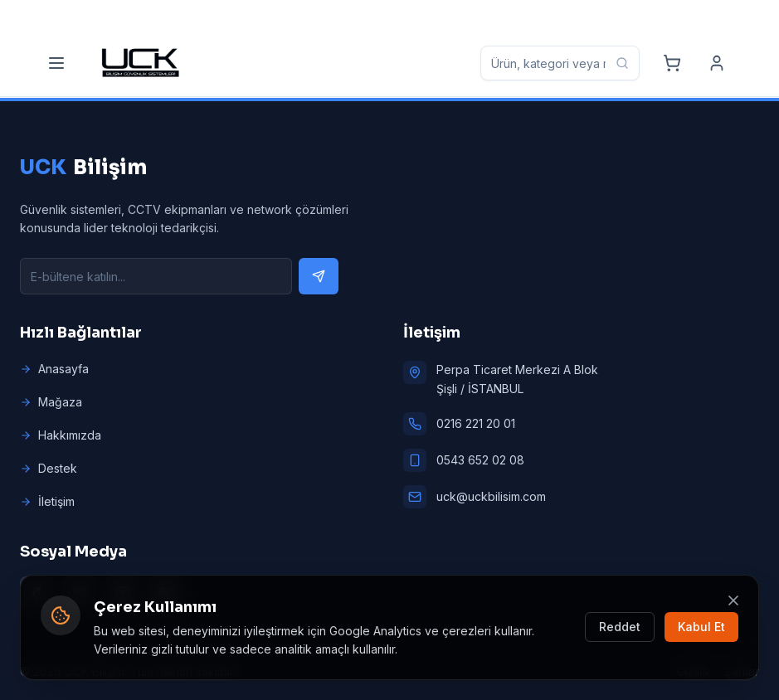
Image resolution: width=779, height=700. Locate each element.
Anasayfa (54, 369)
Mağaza (51, 402)
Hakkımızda (61, 435)
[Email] (346, 15)
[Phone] (81, 15)
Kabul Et (701, 627)
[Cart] (672, 63)
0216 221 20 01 (476, 423)
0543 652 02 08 (480, 460)
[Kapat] (733, 600)
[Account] (717, 63)
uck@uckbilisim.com (491, 496)
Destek (49, 468)
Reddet (620, 627)
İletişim (47, 501)
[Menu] (56, 63)
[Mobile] (207, 15)
